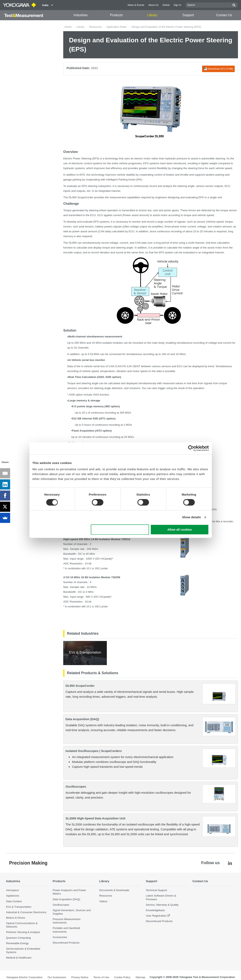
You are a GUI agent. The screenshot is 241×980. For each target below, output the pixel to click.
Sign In (177, 5)
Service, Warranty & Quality (162, 905)
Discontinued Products (66, 943)
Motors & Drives (16, 918)
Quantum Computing (18, 938)
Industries (81, 15)
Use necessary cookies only (120, 529)
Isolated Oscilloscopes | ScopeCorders (94, 751)
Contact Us (224, 15)
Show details (191, 517)
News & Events (136, 5)
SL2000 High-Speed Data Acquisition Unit (95, 818)
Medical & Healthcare (19, 958)
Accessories (60, 937)
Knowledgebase (155, 910)
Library (152, 15)
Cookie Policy (122, 977)
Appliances (13, 896)
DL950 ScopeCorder (80, 686)
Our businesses (57, 977)
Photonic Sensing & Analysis (23, 932)
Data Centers (14, 901)
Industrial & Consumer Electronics (26, 912)
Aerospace (12, 890)
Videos (103, 901)
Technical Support (156, 890)
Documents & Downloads (114, 890)
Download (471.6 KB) (218, 69)
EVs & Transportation (19, 907)
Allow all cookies (180, 529)
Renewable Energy (17, 943)
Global (166, 5)
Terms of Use (101, 977)
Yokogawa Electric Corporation (24, 977)
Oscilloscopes (76, 786)
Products (116, 15)
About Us (153, 5)
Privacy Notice (80, 977)
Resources (95, 27)
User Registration (156, 916)
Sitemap (140, 977)
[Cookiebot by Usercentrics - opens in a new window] (191, 448)
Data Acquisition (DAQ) (82, 719)
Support (188, 15)
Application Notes (116, 27)
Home (68, 27)
